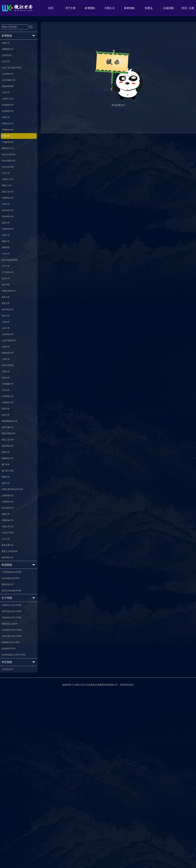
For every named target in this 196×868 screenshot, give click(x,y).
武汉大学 (7, 524)
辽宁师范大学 (9, 340)
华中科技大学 (9, 260)
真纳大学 (7, 651)
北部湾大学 (8, 60)
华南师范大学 (9, 244)
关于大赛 (70, 8)
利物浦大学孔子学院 (13, 812)
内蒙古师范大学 (10, 364)
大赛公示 (110, 8)
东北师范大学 (9, 132)
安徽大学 (7, 44)
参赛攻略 (129, 8)
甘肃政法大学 (9, 156)
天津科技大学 (9, 500)
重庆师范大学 (9, 707)
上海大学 (7, 452)
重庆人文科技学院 (12, 699)
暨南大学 (7, 300)
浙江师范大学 (9, 643)
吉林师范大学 (9, 284)
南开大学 (7, 380)
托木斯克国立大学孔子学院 (16, 828)
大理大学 (7, 108)
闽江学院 (7, 356)
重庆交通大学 (9, 691)
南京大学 (7, 372)
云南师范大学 (9, 635)
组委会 (149, 8)
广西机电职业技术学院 (14, 724)
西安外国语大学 (10, 548)
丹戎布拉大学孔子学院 (14, 780)
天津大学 (7, 492)
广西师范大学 (9, 172)
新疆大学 (7, 604)
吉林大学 (7, 276)
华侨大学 (7, 252)
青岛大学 (7, 396)
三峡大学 (7, 404)
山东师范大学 (9, 420)
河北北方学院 (9, 204)
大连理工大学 (9, 116)
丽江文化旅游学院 (12, 324)
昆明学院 (7, 308)
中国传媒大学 (9, 659)
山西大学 (7, 436)
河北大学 (7, 212)
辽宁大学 (7, 332)
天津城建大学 (9, 484)
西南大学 (7, 572)
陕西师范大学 (9, 444)
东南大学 (7, 140)
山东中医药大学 (10, 428)
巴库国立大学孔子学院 (14, 764)
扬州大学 (7, 612)
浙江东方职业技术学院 (14, 748)
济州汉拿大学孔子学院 (14, 804)
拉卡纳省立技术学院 (13, 732)
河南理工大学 (9, 220)
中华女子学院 (9, 675)
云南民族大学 (9, 628)
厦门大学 (7, 588)
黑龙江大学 (8, 228)
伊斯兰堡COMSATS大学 (15, 620)
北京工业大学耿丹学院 (14, 76)
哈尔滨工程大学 (10, 188)
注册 (191, 8)
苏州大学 (7, 476)
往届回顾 (168, 8)
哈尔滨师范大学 (10, 196)
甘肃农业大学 (9, 148)
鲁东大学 (7, 348)
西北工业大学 (9, 556)
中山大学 (7, 683)
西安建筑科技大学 (12, 532)
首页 (51, 8)
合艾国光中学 (9, 844)
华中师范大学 (9, 268)
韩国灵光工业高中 (12, 788)
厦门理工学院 (9, 596)
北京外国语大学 (10, 92)
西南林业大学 (9, 580)
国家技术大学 (9, 180)
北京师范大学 (9, 84)
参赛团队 (90, 8)
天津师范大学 (9, 508)
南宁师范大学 (9, 388)
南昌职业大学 (9, 740)
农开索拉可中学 (10, 820)
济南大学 (7, 292)
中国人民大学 (9, 667)
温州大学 (7, 516)
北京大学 (7, 68)
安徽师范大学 (9, 52)
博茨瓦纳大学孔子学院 (14, 772)
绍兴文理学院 (9, 460)
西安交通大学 (9, 540)
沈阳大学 (7, 468)
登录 (184, 8)
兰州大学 (7, 316)
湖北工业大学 (9, 236)
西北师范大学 (9, 564)
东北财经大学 (9, 124)
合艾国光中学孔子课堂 (14, 796)
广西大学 (7, 164)
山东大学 (7, 412)
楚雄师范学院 (9, 100)
